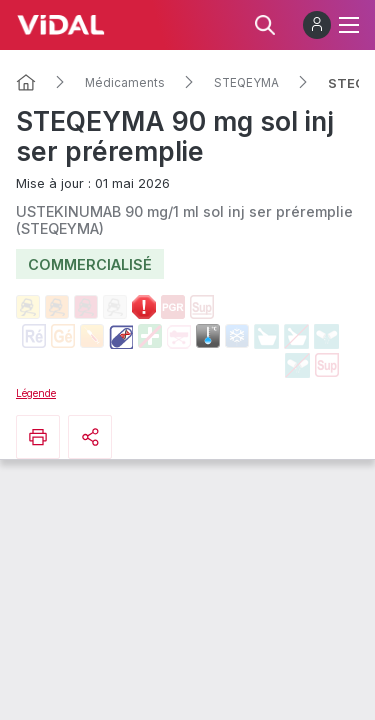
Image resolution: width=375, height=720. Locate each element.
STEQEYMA (246, 83)
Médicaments (125, 83)
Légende (36, 393)
